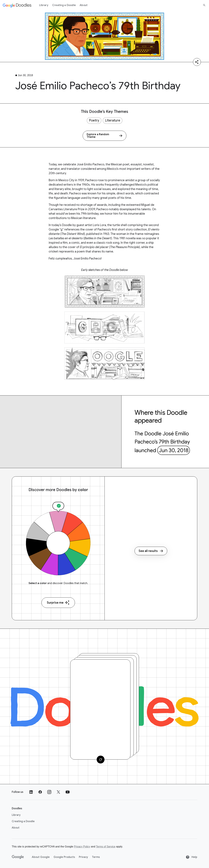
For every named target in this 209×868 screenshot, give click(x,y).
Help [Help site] (191, 857)
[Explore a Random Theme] (104, 136)
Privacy (83, 857)
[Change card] (101, 760)
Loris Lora (99, 225)
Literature (113, 120)
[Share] (197, 62)
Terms (96, 857)
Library (44, 5)
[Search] (204, 5)
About (84, 5)
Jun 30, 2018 (174, 450)
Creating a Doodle (64, 5)
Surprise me (58, 603)
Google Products (64, 857)
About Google (41, 857)
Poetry (94, 120)
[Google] (18, 857)
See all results (151, 551)
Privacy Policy (82, 847)
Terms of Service (106, 847)
